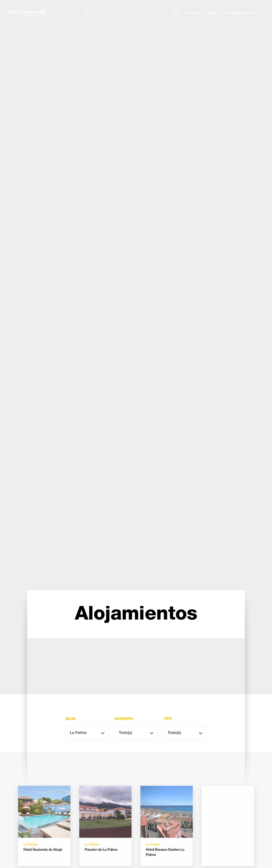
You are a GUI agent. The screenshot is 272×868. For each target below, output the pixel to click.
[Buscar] (119, 13)
